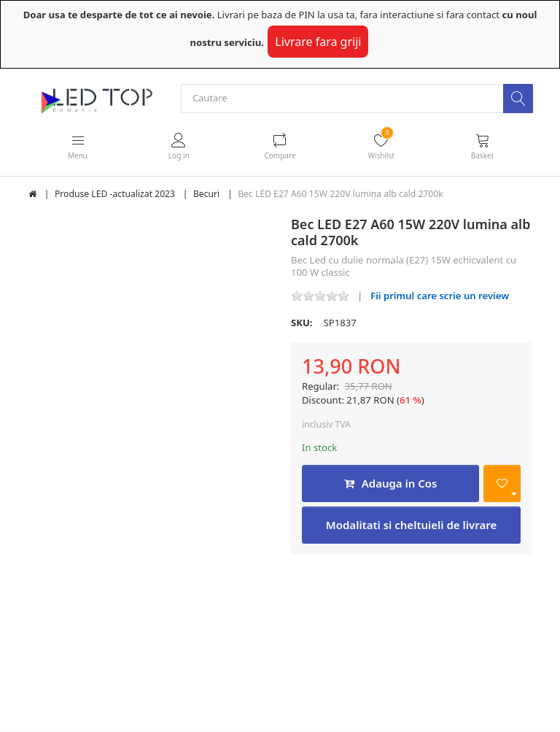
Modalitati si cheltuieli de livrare (411, 525)
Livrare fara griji (318, 42)
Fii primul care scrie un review (440, 296)
